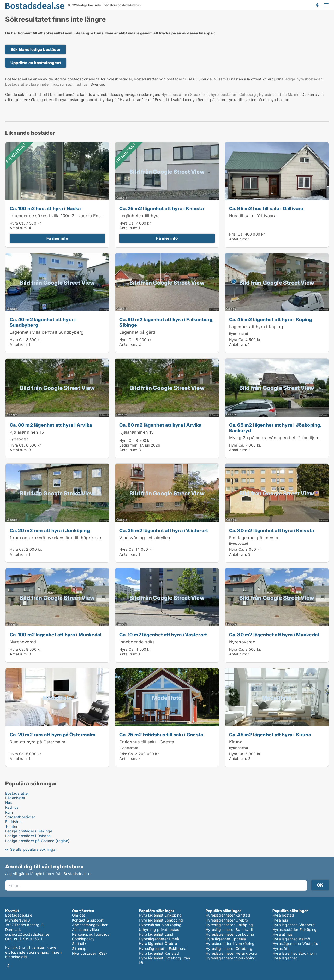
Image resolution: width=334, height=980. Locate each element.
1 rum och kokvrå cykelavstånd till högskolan (56, 538)
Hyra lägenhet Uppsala (226, 939)
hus (55, 84)
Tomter (11, 826)
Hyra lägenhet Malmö (291, 939)
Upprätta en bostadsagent (36, 63)
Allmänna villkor (86, 929)
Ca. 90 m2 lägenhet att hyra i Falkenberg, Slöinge (166, 322)
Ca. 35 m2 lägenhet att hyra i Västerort (164, 530)
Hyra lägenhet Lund (156, 934)
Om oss (79, 915)
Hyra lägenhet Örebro (158, 944)
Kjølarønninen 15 (27, 432)
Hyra (14, 223)
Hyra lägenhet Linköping (160, 915)
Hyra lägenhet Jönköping (161, 920)
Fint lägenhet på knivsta (254, 538)
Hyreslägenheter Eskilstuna (163, 949)
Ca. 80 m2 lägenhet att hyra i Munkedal (274, 635)
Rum (9, 812)
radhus (81, 84)
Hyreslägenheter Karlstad (228, 915)
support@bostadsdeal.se (27, 934)
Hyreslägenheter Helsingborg (231, 953)
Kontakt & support (88, 920)
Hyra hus (280, 920)
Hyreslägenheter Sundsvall (229, 929)
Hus (9, 803)
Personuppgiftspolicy (91, 934)
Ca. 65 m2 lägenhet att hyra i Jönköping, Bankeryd (275, 428)
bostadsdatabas (129, 5)
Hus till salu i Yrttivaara (253, 216)
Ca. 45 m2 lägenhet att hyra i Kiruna (270, 735)
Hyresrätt (281, 949)
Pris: (233, 234)
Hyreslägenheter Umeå (159, 939)
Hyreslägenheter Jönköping (230, 934)
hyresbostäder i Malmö (279, 94)
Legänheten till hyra (139, 216)
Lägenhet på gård (137, 332)
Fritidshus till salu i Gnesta (147, 742)
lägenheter (40, 84)
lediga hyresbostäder (303, 79)
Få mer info (57, 238)
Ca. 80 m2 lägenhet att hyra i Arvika (51, 425)
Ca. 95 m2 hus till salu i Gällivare (266, 208)
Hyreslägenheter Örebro (227, 920)
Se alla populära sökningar (33, 849)
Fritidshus (14, 822)
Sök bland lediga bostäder (35, 49)
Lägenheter (15, 798)
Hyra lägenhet (285, 958)
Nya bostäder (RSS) (90, 953)
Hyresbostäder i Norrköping (230, 944)
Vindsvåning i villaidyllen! (145, 538)
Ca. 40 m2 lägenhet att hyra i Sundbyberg (43, 322)
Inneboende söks (137, 642)
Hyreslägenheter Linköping (229, 925)
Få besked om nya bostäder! (317, 5)
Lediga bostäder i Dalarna (28, 836)
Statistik (79, 944)
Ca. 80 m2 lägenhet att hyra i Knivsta (272, 530)
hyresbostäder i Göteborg (233, 94)
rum (63, 84)
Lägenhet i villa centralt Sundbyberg (47, 332)
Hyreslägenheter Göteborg (229, 949)
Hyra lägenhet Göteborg (294, 925)
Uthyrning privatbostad (159, 929)
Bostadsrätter (17, 793)
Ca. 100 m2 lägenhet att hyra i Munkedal (56, 635)
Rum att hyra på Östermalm (37, 742)
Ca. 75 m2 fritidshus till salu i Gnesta (161, 735)
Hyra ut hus (282, 934)
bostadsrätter (17, 84)
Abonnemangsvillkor (90, 925)
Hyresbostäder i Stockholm (185, 94)
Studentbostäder (20, 817)
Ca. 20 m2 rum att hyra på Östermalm (53, 735)
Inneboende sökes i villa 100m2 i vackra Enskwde (61, 216)
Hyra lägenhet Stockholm (295, 953)
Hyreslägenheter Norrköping (231, 958)
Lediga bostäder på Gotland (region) (37, 841)
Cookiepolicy (83, 939)
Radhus (12, 807)
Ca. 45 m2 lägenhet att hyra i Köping (271, 319)
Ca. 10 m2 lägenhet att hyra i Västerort (163, 635)
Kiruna (236, 742)
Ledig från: (129, 445)
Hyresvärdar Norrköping (160, 925)
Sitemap (79, 949)
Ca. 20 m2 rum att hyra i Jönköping (50, 530)
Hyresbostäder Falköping (295, 929)
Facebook (8, 966)
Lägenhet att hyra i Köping (256, 327)
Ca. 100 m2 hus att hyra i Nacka (45, 208)
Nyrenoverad (23, 642)
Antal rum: (19, 228)
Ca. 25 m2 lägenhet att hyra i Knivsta (161, 208)
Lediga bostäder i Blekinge (29, 831)
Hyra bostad (283, 915)
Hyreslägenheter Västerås (295, 944)
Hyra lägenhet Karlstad (159, 953)
